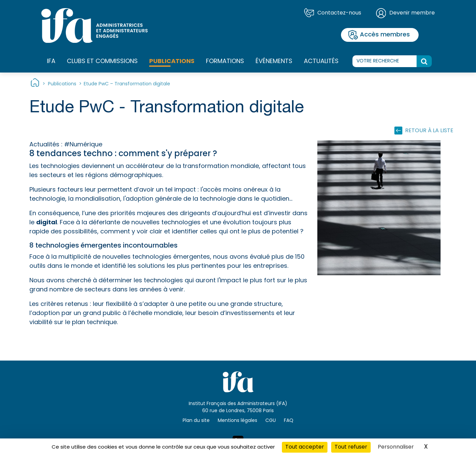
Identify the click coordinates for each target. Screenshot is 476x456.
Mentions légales (237, 421)
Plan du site (196, 421)
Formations (225, 62)
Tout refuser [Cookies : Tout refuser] (351, 447)
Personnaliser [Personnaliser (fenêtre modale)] (396, 447)
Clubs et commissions (102, 62)
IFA (51, 62)
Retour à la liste (429, 131)
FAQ (289, 421)
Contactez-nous (339, 13)
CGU (271, 421)
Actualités (321, 62)
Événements (274, 62)
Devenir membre (412, 13)
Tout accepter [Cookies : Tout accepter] (305, 447)
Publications (172, 62)
